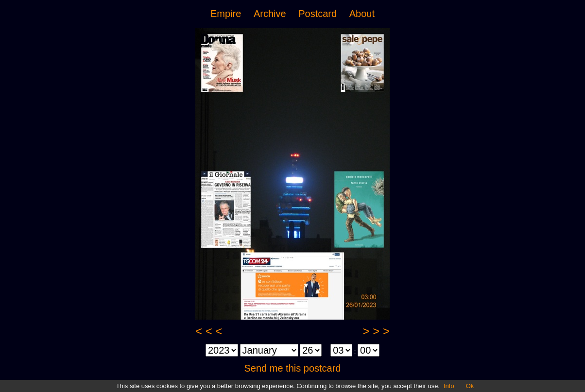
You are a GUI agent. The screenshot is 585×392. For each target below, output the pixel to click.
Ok (470, 386)
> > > (376, 331)
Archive (270, 14)
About (362, 14)
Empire (226, 14)
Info (449, 386)
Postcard (318, 14)
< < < (209, 331)
